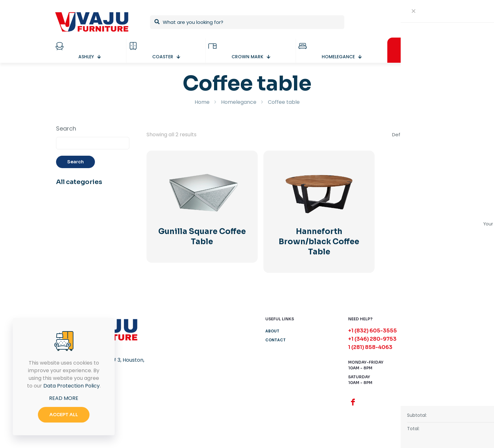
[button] (476, 430)
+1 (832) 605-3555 (372, 331)
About (272, 331)
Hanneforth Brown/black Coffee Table (319, 242)
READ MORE (64, 398)
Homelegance (239, 102)
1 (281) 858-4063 (370, 347)
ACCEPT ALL (64, 415)
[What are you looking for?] (247, 22)
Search (66, 129)
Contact (276, 340)
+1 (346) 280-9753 (372, 339)
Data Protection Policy (72, 386)
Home (202, 102)
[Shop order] (415, 135)
